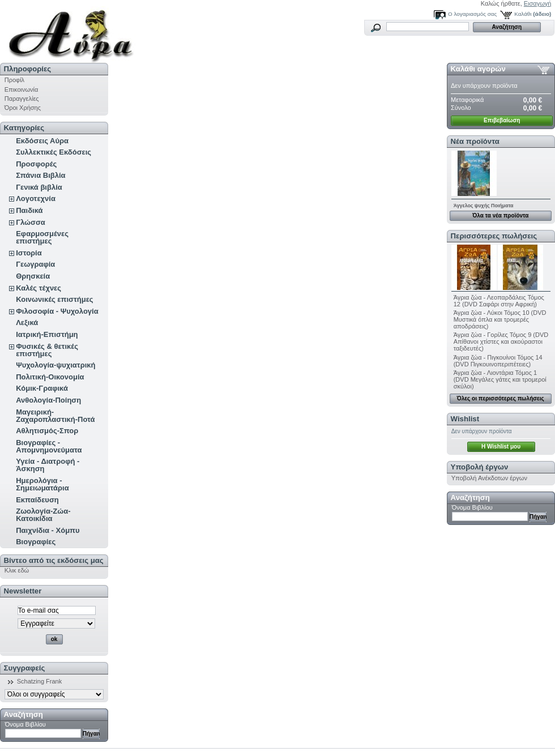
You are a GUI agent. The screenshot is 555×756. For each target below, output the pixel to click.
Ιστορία (29, 253)
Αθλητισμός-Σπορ (47, 431)
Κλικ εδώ (17, 570)
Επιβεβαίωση (502, 120)
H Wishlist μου (501, 447)
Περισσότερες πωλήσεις (494, 236)
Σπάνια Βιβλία (40, 175)
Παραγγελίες (22, 99)
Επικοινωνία (22, 89)
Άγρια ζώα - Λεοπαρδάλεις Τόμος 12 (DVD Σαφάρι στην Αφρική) (499, 301)
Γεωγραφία (35, 264)
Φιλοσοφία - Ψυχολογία (57, 311)
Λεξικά (27, 323)
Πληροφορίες (28, 69)
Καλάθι (523, 14)
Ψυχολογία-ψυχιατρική (55, 365)
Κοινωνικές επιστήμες (54, 299)
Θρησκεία (33, 276)
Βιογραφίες (36, 542)
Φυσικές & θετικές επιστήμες (47, 350)
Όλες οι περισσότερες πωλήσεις (501, 398)
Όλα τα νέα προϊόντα (500, 215)
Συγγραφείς (25, 668)
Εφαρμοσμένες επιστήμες (42, 237)
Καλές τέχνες (39, 288)
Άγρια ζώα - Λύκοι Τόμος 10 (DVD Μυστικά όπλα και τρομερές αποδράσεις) (500, 319)
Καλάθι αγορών (478, 69)
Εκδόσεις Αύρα (42, 141)
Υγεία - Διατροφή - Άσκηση (48, 465)
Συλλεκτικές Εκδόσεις (54, 152)
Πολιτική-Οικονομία (50, 377)
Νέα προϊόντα (475, 141)
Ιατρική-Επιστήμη (47, 334)
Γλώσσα (31, 222)
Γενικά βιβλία (39, 187)
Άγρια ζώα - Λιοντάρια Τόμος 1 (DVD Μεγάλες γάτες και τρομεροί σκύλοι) (500, 379)
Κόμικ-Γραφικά (42, 388)
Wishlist (465, 419)
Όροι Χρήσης (23, 108)
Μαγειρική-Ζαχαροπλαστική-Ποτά (55, 416)
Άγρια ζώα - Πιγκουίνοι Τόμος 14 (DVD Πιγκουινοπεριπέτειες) (498, 361)
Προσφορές (36, 164)
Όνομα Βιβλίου (25, 724)
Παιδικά (29, 210)
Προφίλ (14, 80)
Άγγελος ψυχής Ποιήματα (484, 206)
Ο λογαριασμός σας (472, 14)
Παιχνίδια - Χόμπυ (48, 530)
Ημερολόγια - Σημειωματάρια (42, 484)
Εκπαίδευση (37, 500)
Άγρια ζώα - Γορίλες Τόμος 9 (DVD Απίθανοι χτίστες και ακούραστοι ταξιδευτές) (501, 341)
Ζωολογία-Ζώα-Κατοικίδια (43, 515)
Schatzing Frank (39, 681)
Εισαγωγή (538, 3)
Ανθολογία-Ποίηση (48, 400)
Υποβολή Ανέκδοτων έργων (489, 478)
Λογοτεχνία (36, 198)
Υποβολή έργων (480, 467)
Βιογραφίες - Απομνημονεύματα (49, 446)
